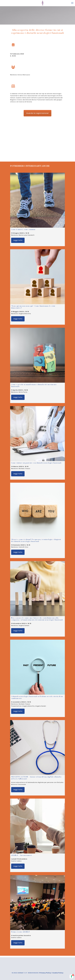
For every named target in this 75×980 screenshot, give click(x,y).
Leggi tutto (18, 240)
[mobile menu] (72, 3)
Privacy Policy (45, 973)
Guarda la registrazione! (37, 113)
